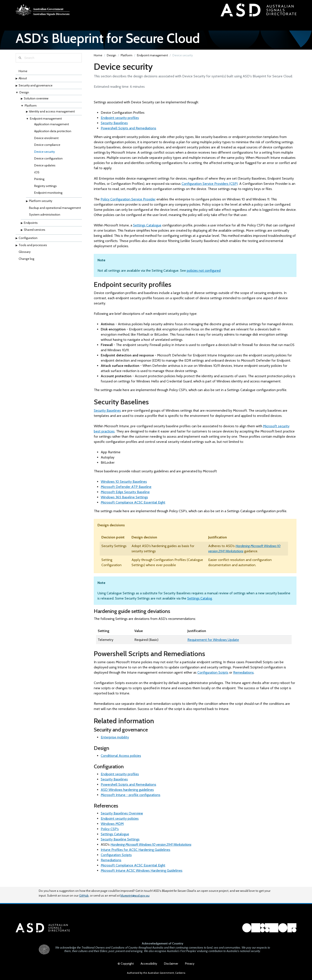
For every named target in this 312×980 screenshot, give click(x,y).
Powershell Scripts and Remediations (128, 131)
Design (24, 95)
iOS (37, 175)
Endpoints (31, 226)
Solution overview (36, 101)
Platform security (41, 204)
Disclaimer (171, 964)
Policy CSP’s (110, 832)
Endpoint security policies (120, 822)
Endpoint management (46, 122)
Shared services (35, 233)
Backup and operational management (55, 211)
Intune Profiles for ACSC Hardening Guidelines (136, 853)
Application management (52, 127)
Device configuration (48, 161)
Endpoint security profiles (120, 121)
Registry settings (45, 189)
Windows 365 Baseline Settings (124, 500)
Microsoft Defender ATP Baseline (126, 490)
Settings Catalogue (147, 228)
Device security (45, 155)
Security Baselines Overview (122, 816)
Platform (31, 109)
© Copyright (126, 964)
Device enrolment (46, 141)
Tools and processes (33, 248)
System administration (45, 218)
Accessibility (149, 964)
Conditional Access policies (121, 759)
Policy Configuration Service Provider (128, 202)
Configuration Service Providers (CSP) (210, 187)
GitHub (84, 892)
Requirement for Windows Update (213, 643)
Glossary (25, 255)
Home (23, 74)
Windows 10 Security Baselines (124, 485)
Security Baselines (114, 126)
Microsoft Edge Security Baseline (125, 495)
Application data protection (53, 134)
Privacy (190, 964)
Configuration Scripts (213, 675)
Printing (39, 182)
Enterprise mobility (115, 740)
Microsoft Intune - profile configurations (131, 798)
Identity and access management (52, 114)
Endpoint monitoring (48, 196)
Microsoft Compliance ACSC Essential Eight (133, 505)
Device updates (45, 168)
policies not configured (204, 274)
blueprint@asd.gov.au (135, 892)
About (23, 81)
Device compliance (47, 148)
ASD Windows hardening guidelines (127, 793)
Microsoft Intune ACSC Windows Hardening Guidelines (142, 874)
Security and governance (36, 88)
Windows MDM (112, 827)
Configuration (28, 241)
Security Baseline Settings (120, 842)
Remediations (243, 675)
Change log (26, 262)
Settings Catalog (200, 601)
